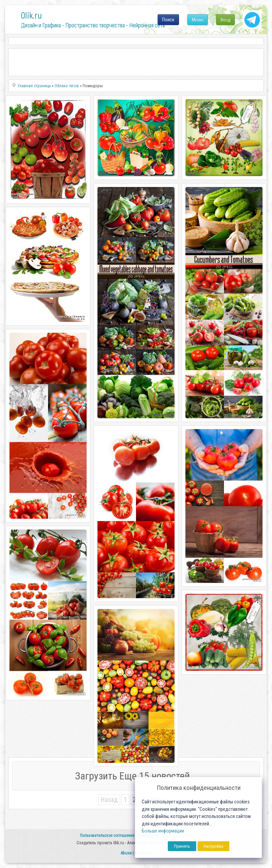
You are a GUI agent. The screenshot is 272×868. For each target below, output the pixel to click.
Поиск (168, 20)
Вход (225, 20)
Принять (182, 846)
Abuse (126, 853)
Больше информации (163, 831)
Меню (198, 20)
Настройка (213, 846)
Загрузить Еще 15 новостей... (136, 776)
